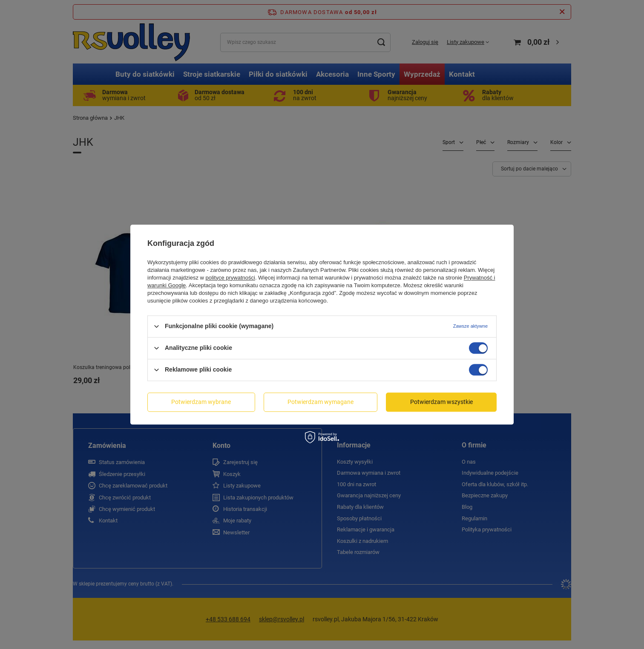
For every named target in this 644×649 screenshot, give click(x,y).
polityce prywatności (230, 278)
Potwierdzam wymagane (321, 402)
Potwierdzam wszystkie (441, 402)
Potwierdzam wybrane (201, 402)
